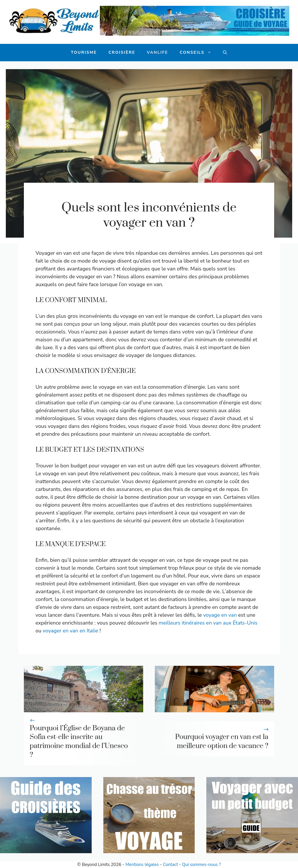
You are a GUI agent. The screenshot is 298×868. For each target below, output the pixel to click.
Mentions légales (142, 865)
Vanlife (158, 52)
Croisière (122, 52)
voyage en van (220, 615)
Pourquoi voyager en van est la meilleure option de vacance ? (222, 741)
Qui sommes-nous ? (202, 865)
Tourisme (84, 52)
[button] (225, 53)
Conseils (198, 53)
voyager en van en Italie (71, 631)
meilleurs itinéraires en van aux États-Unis (208, 623)
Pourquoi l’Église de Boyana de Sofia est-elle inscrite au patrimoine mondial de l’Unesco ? (79, 742)
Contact (171, 865)
